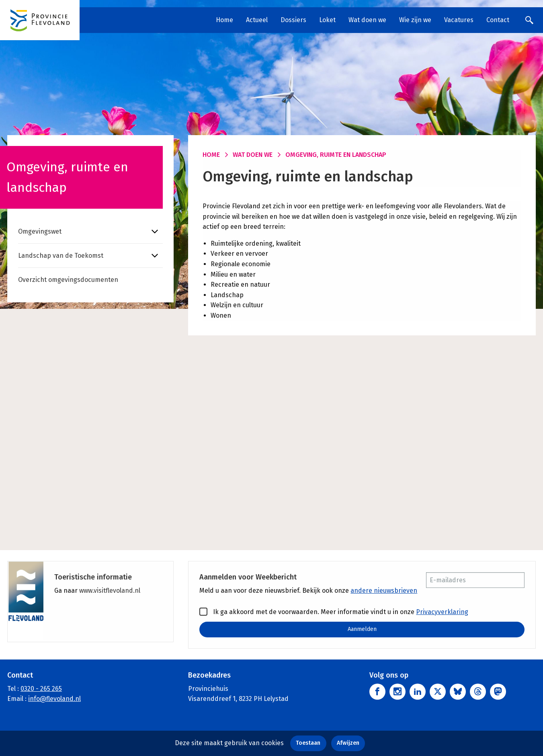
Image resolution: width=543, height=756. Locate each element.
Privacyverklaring (442, 612)
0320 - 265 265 (41, 689)
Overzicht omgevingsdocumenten (68, 280)
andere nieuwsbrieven (384, 591)
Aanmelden (362, 629)
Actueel (257, 20)
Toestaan (308, 743)
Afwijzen (348, 743)
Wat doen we (367, 20)
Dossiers (293, 20)
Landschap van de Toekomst (61, 256)
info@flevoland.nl (54, 699)
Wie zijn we (415, 20)
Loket (327, 20)
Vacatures (459, 20)
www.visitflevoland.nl (110, 591)
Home (224, 20)
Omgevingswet (40, 231)
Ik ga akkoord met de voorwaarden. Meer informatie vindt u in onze (334, 612)
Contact (498, 20)
